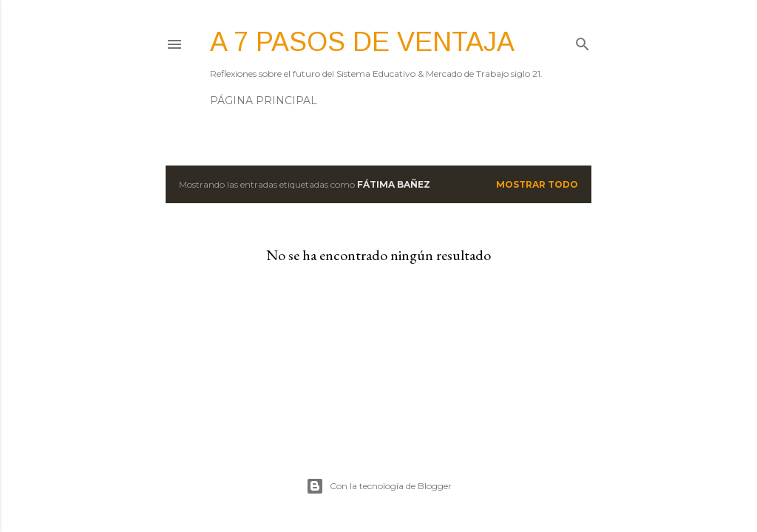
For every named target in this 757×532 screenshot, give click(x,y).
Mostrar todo (537, 184)
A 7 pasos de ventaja (362, 42)
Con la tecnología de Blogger (379, 486)
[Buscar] (583, 41)
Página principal (264, 100)
